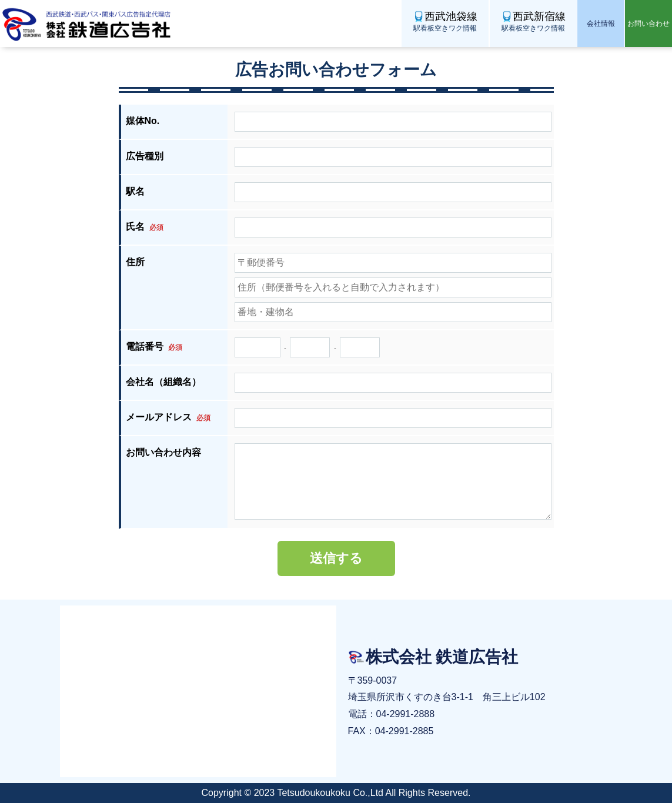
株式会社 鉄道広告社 (88, 24)
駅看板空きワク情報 (445, 21)
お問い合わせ (648, 24)
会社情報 (601, 24)
